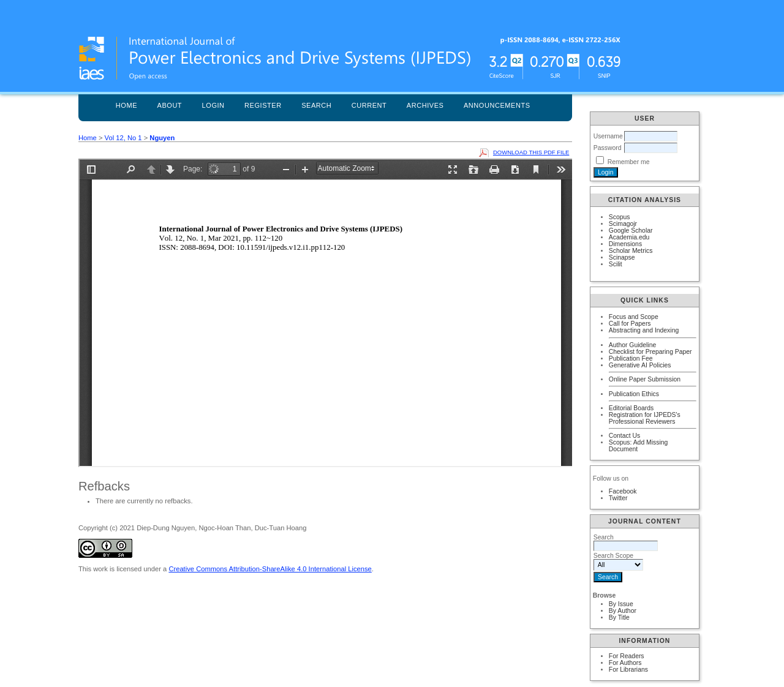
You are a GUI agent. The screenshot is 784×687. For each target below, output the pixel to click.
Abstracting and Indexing (644, 330)
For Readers (627, 656)
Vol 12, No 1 (123, 138)
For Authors (625, 663)
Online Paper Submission (645, 379)
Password (608, 148)
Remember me (629, 162)
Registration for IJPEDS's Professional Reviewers (645, 418)
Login (213, 105)
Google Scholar (631, 231)
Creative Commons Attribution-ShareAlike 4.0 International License (270, 569)
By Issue (621, 604)
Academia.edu (629, 237)
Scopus (620, 217)
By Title (619, 618)
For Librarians (628, 670)
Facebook (623, 491)
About (170, 105)
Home (126, 105)
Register (263, 105)
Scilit (616, 264)
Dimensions (625, 244)
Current (369, 105)
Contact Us (624, 436)
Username (608, 136)
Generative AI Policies (640, 365)
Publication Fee (631, 359)
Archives (425, 105)
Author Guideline (632, 345)
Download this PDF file (531, 152)
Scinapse (622, 257)
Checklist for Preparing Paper (650, 352)
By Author (623, 611)
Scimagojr (623, 224)
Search (316, 105)
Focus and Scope (634, 317)
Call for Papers (630, 324)
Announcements (497, 105)
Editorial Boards (631, 408)
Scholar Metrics (631, 251)
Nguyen (162, 138)
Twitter (618, 498)
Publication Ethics (634, 394)
